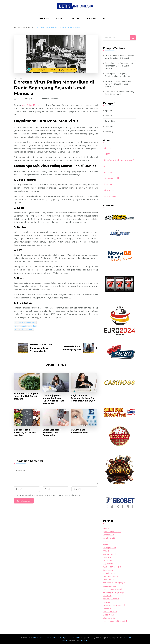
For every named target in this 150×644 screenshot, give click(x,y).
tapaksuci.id (108, 570)
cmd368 (107, 155)
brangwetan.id (110, 554)
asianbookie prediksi (112, 179)
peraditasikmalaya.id (112, 532)
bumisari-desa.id (110, 612)
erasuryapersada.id (112, 599)
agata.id (107, 545)
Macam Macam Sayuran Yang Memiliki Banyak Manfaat (27, 396)
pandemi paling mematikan (26, 326)
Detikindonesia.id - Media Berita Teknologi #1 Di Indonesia (56, 638)
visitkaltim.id (109, 615)
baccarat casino (110, 197)
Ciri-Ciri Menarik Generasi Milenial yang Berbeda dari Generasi (120, 57)
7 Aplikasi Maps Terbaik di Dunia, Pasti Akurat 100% (120, 93)
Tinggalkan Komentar (49, 99)
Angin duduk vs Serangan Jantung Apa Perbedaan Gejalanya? (83, 398)
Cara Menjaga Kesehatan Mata (80, 431)
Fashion (59, 18)
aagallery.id (108, 564)
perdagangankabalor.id (113, 589)
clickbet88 (108, 185)
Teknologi (44, 18)
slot (105, 167)
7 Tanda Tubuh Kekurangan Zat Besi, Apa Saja (26, 433)
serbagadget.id (110, 548)
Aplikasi (106, 18)
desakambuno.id (110, 609)
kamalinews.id (109, 573)
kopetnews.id (109, 535)
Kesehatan (74, 18)
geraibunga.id (109, 538)
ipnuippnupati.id (111, 577)
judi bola (107, 148)
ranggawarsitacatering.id (114, 605)
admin (17, 99)
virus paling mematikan (25, 329)
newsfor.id (108, 561)
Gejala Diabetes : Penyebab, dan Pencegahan (52, 433)
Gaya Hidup (91, 18)
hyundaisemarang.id (112, 567)
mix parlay (108, 173)
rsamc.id (107, 602)
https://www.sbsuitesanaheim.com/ (119, 160)
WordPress (84, 640)
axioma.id (107, 596)
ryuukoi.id (107, 551)
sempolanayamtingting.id (115, 583)
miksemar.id (109, 580)
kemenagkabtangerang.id (115, 593)
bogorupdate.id (110, 586)
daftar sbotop (109, 191)
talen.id (106, 529)
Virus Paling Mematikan (33, 105)
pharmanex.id (109, 618)
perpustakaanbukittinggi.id (115, 621)
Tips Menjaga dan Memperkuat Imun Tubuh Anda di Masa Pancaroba (54, 400)
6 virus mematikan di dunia (26, 323)
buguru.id (107, 557)
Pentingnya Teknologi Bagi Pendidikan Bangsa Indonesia (118, 75)
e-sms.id (107, 541)
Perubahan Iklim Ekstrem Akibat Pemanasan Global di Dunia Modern (120, 66)
